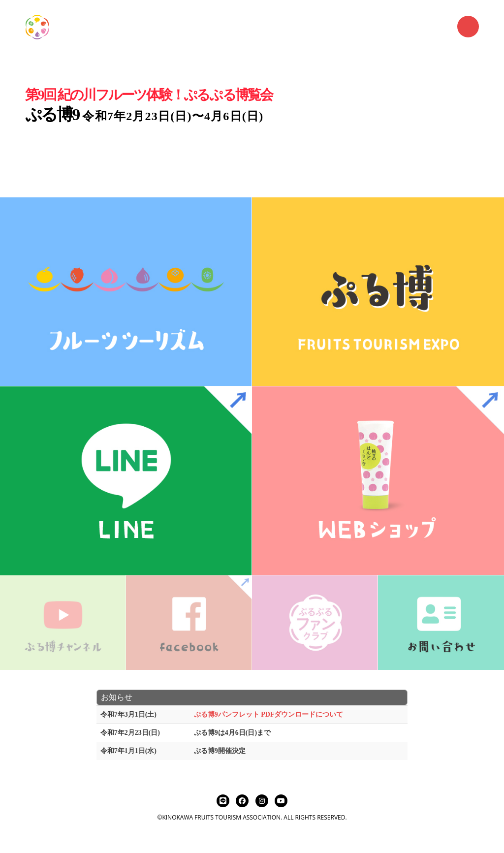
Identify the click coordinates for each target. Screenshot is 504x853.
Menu (468, 27)
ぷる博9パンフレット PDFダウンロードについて (269, 714)
